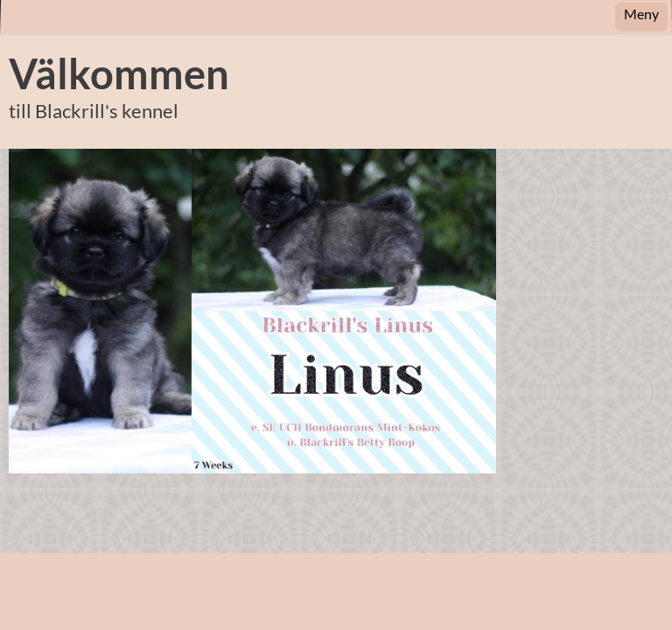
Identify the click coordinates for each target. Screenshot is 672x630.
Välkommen (119, 73)
